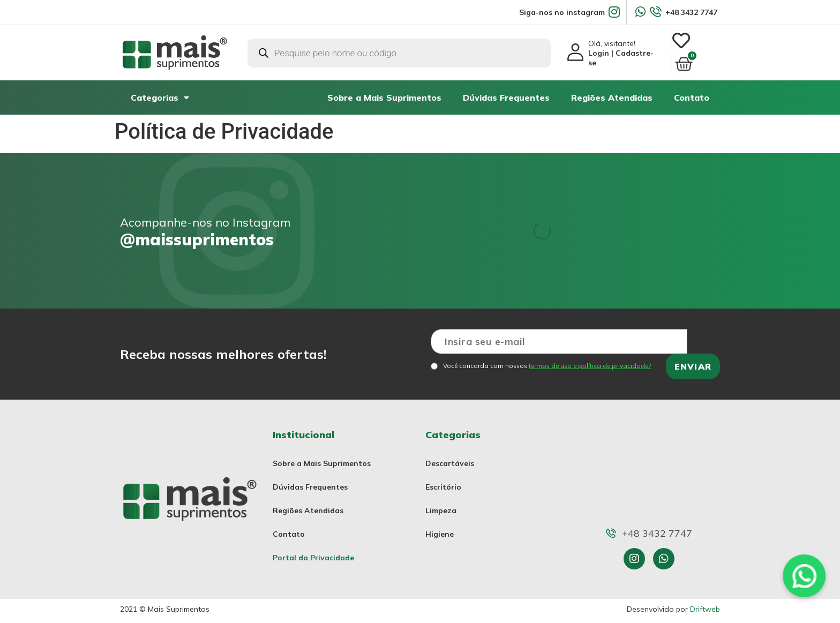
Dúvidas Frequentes (506, 93)
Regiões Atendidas (612, 93)
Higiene (440, 529)
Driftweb (705, 604)
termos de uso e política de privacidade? (590, 361)
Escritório (443, 482)
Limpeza (441, 506)
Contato (692, 93)
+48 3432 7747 (691, 12)
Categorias (160, 93)
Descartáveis (450, 459)
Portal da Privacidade (313, 553)
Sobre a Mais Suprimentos (384, 93)
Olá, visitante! (621, 50)
